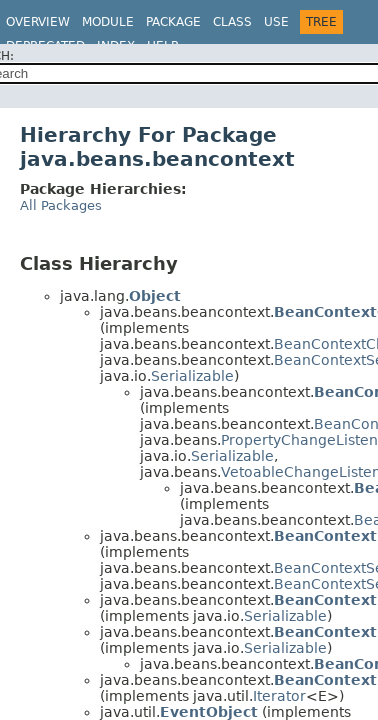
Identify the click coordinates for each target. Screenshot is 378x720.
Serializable (192, 376)
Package (173, 22)
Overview (38, 22)
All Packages (61, 205)
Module (108, 22)
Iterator (279, 696)
